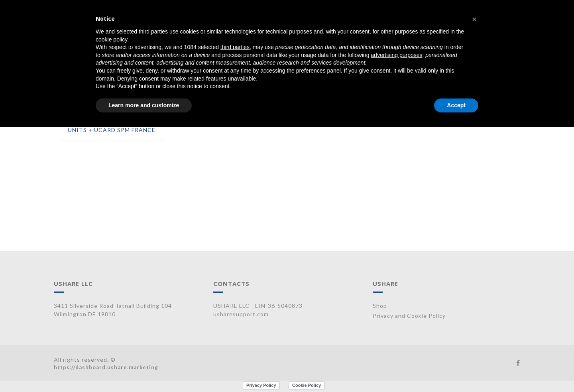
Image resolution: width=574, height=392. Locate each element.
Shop (380, 306)
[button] (474, 19)
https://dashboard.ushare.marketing (106, 367)
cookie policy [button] (111, 39)
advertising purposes (396, 55)
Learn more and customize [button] (144, 105)
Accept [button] (456, 105)
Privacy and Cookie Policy (409, 316)
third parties (235, 47)
